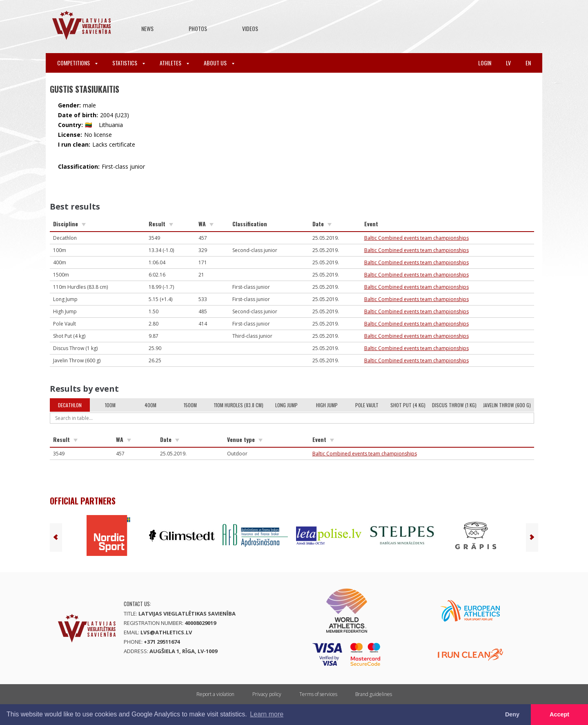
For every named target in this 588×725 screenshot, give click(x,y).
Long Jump (286, 405)
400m (150, 405)
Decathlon (70, 405)
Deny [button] (512, 714)
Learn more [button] (267, 714)
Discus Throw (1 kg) (454, 405)
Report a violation (215, 694)
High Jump (327, 405)
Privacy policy (267, 694)
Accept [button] (559, 714)
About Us (219, 63)
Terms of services (318, 694)
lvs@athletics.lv (166, 632)
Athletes (174, 63)
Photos (198, 28)
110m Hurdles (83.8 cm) (239, 405)
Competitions (77, 63)
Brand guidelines (374, 694)
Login (485, 63)
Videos (250, 28)
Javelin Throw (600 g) (507, 405)
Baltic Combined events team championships (416, 238)
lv (508, 63)
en (528, 63)
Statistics (129, 63)
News (147, 28)
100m (110, 405)
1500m (190, 405)
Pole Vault (367, 405)
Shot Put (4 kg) (408, 405)
